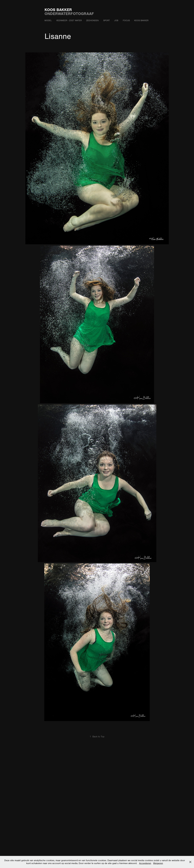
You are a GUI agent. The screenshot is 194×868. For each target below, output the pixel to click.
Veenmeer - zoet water (69, 20)
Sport (107, 20)
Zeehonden (92, 20)
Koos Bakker (58, 10)
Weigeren (158, 863)
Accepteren (145, 863)
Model (48, 20)
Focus (126, 20)
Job (116, 20)
